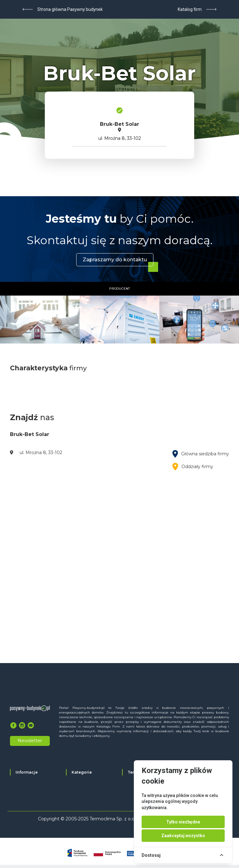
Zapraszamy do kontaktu (115, 260)
